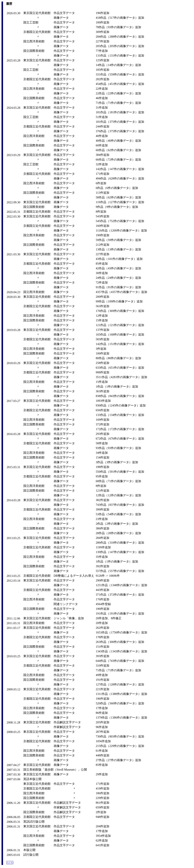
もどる (10, 863)
